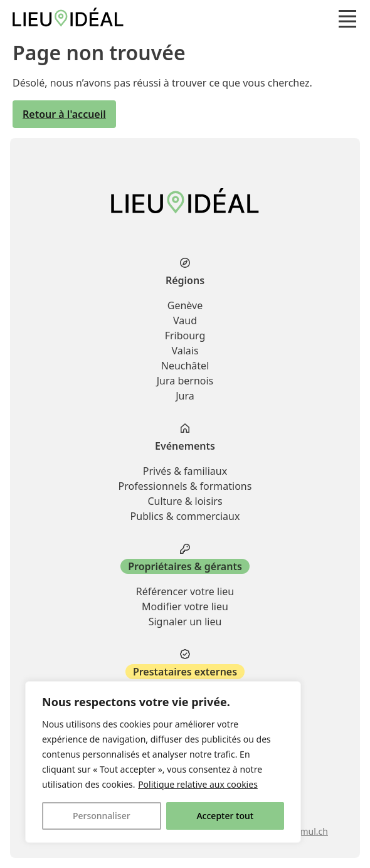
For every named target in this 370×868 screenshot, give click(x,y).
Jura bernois (185, 381)
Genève (185, 305)
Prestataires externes (185, 672)
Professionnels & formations (185, 486)
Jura (185, 396)
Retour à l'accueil (64, 114)
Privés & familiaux (185, 471)
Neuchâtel (185, 366)
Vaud (185, 320)
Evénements (185, 446)
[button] (347, 19)
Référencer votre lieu (185, 591)
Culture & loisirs (185, 501)
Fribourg (185, 336)
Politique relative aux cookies (198, 784)
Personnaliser (102, 816)
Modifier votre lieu (185, 606)
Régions (185, 280)
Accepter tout (225, 816)
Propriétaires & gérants (185, 566)
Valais (185, 351)
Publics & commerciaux (185, 516)
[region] (163, 762)
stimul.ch (309, 831)
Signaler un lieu (185, 622)
